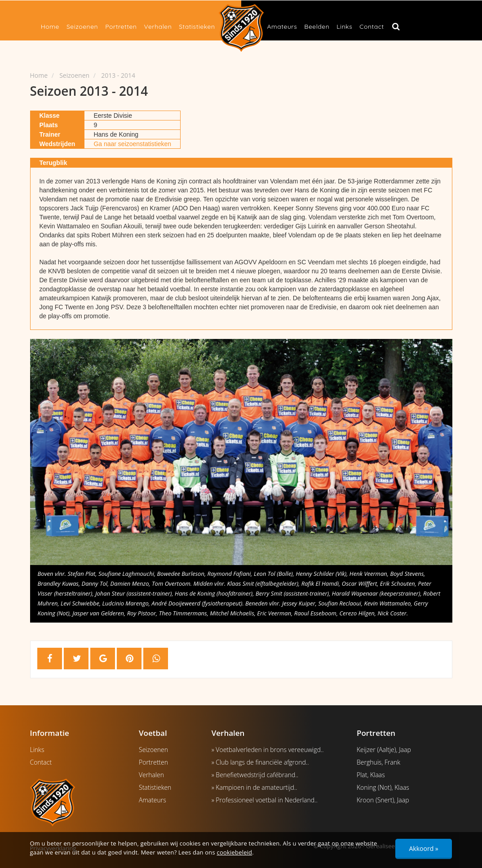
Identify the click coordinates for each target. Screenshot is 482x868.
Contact (371, 27)
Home (50, 27)
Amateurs (282, 27)
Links (344, 27)
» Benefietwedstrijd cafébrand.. (255, 775)
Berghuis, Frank (378, 762)
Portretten (121, 27)
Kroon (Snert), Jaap (383, 800)
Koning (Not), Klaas (383, 787)
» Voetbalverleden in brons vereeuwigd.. (268, 750)
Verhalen (158, 27)
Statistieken (197, 27)
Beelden (317, 27)
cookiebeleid (235, 852)
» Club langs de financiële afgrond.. (260, 762)
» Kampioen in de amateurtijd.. (254, 787)
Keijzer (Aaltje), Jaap (384, 750)
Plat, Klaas (371, 775)
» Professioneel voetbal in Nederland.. (265, 800)
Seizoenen (82, 27)
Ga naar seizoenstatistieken (132, 144)
